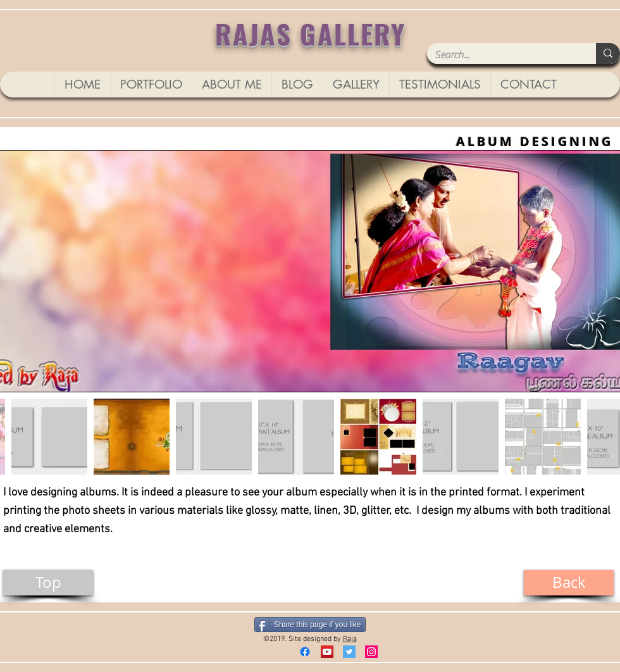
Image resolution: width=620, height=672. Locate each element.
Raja (350, 639)
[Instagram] (371, 652)
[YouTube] (327, 652)
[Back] (569, 583)
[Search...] (502, 55)
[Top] (48, 583)
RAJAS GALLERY (311, 33)
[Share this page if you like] (310, 625)
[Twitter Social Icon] (349, 652)
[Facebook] (305, 652)
